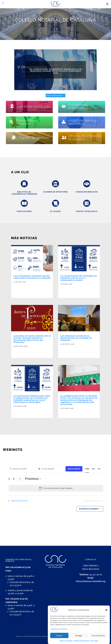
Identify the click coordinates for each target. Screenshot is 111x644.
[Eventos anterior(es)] (9, 479)
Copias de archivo (34, 138)
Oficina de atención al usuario (85, 137)
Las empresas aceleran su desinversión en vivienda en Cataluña (76, 338)
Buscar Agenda (74, 469)
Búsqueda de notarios (27, 122)
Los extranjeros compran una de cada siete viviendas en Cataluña (32, 277)
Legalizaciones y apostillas (83, 122)
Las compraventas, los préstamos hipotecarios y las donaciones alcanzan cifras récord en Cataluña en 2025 (56, 75)
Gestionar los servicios (59, 634)
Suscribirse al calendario (89, 509)
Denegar (79, 641)
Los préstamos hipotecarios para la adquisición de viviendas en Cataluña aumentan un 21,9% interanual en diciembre (32, 399)
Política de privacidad (38, 636)
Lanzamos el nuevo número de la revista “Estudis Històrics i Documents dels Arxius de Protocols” (32, 339)
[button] (106, 615)
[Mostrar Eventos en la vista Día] (99, 469)
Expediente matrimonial (79, 106)
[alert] (56, 488)
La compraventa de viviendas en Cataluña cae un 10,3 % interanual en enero (79, 278)
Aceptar (59, 641)
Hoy (20, 479)
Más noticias (54, 95)
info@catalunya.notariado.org (91, 581)
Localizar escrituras (34, 106)
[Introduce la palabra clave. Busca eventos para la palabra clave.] (22, 469)
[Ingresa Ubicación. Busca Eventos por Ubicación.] (51, 469)
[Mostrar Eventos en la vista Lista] (87, 469)
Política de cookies (23, 636)
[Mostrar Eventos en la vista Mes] (93, 469)
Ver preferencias (98, 641)
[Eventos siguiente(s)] (14, 479)
